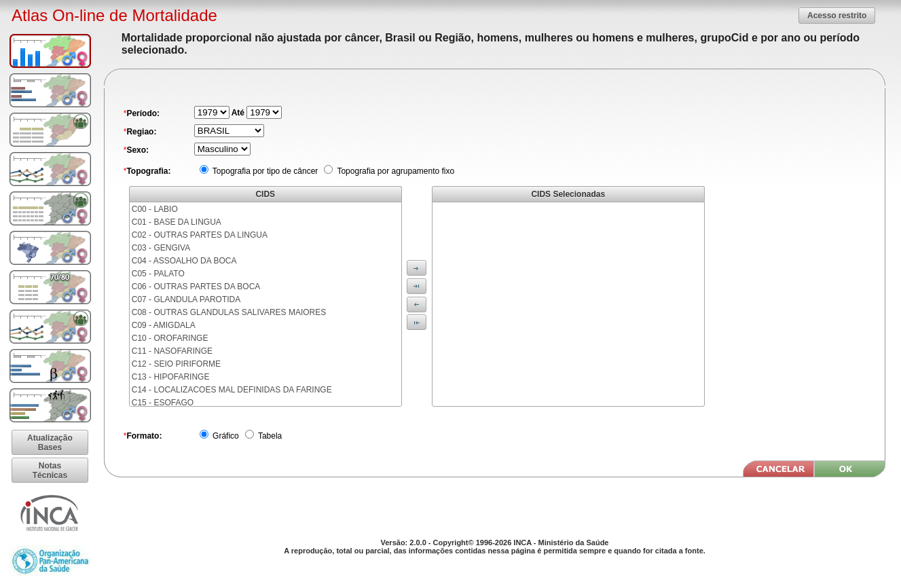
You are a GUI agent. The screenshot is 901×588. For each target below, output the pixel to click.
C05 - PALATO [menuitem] (158, 274)
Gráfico (225, 436)
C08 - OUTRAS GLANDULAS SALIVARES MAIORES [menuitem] (229, 312)
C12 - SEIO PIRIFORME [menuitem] (176, 364)
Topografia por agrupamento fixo (394, 171)
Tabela (269, 436)
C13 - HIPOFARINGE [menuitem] (171, 377)
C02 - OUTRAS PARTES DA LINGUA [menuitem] (200, 235)
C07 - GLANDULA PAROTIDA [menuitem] (186, 299)
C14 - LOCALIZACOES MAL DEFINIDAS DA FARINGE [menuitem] (232, 390)
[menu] (265, 304)
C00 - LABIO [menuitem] (155, 209)
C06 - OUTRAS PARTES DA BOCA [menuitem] (196, 287)
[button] (837, 15)
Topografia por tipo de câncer (264, 171)
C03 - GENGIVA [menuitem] (161, 248)
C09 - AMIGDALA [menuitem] (164, 325)
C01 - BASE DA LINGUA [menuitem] (177, 222)
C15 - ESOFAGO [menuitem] (163, 403)
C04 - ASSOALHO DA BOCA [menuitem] (184, 261)
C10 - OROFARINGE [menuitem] (170, 338)
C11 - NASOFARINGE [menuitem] (172, 351)
